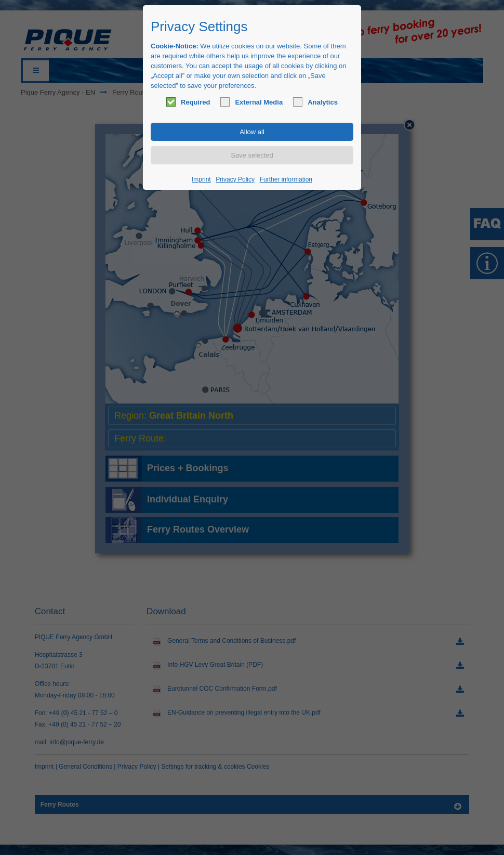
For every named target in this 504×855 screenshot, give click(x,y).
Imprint (201, 179)
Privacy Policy (235, 179)
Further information (286, 179)
